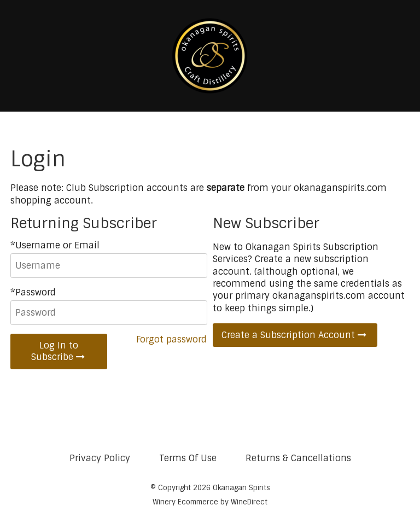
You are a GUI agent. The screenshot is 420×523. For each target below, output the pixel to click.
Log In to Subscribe (59, 351)
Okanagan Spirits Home (210, 56)
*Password (33, 292)
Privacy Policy (100, 458)
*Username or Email (55, 245)
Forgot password (171, 339)
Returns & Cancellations (298, 458)
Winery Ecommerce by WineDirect (210, 502)
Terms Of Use (188, 458)
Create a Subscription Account (295, 335)
